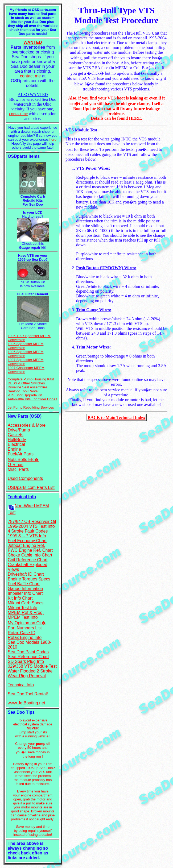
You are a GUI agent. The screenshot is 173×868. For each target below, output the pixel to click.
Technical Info (21, 685)
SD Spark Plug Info (26, 661)
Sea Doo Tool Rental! (28, 694)
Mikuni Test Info (22, 608)
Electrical (16, 444)
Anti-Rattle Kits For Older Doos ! (32, 399)
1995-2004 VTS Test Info (31, 526)
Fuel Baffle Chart (24, 584)
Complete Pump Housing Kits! (31, 379)
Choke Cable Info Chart (30, 555)
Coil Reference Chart (28, 560)
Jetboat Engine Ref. (26, 545)
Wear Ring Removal (27, 676)
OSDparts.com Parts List (31, 487)
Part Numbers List (25, 628)
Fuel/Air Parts (21, 454)
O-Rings (16, 465)
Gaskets (16, 435)
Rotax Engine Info (25, 637)
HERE (135, 118)
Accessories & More (27, 425)
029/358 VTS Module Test (32, 666)
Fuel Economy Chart (27, 541)
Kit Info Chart (20, 598)
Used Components (25, 478)
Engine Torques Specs (29, 579)
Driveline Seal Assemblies (28, 387)
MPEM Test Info (23, 617)
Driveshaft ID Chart (26, 574)
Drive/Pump (19, 430)
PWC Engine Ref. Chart (30, 550)
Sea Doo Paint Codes (28, 652)
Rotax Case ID (22, 633)
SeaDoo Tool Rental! (24, 391)
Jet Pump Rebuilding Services (31, 407)
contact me (30, 76)
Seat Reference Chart (28, 657)
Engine (14, 449)
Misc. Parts (18, 469)
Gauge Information (25, 589)
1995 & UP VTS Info (27, 536)
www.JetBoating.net (26, 703)
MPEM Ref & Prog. (26, 612)
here (53, 140)
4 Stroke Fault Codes (28, 531)
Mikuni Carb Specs (26, 603)
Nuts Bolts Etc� (23, 460)
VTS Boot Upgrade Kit (25, 395)
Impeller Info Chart (25, 593)
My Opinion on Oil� (27, 623)
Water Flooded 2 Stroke (30, 671)
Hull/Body (17, 440)
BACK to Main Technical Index (116, 418)
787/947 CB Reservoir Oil (32, 522)
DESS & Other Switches (26, 383)
